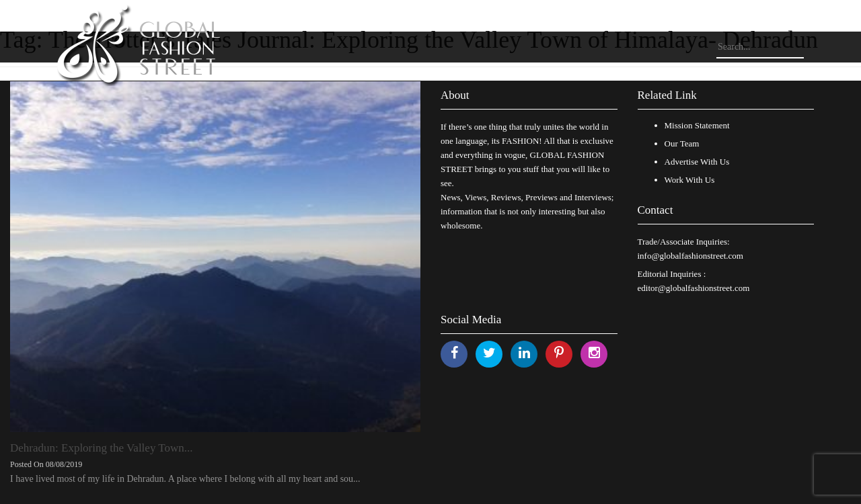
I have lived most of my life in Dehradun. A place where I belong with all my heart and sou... (185, 479)
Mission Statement (697, 125)
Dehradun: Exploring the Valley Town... (102, 448)
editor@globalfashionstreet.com (694, 288)
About (455, 95)
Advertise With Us (697, 162)
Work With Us (690, 180)
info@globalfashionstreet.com (690, 256)
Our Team (682, 143)
